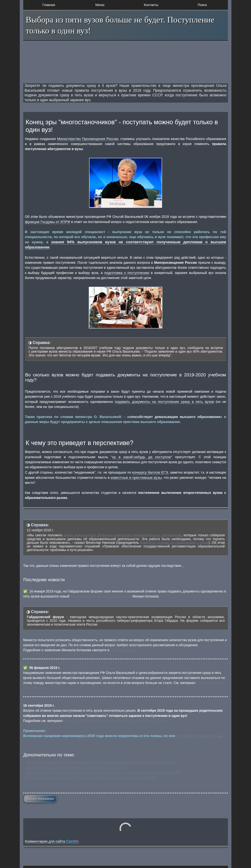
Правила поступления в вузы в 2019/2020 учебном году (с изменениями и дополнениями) (103, 772)
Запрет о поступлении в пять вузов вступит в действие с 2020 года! (117, 721)
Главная (49, 5)
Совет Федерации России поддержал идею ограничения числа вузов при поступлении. (100, 762)
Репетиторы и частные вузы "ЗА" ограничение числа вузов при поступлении (91, 777)
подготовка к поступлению (127, 273)
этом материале (123, 650)
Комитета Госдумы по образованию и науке (174, 543)
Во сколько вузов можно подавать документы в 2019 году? (76, 767)
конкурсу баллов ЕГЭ (150, 472)
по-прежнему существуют (198, 736)
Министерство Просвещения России (88, 139)
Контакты (151, 5)
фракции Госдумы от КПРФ (48, 222)
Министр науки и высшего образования (101, 596)
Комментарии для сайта (52, 841)
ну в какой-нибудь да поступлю (142, 457)
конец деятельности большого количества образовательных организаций (123, 535)
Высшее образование (40, 799)
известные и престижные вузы (136, 477)
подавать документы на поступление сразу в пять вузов (164, 402)
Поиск (202, 5)
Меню (100, 5)
